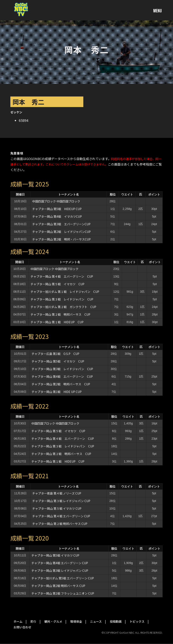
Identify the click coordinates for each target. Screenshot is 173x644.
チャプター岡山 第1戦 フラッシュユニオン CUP (63, 593)
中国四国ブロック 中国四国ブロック (56, 201)
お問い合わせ (22, 627)
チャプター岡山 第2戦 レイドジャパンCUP (61, 232)
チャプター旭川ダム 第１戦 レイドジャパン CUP (65, 292)
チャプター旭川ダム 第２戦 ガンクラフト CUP (63, 307)
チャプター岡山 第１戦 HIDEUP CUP (57, 322)
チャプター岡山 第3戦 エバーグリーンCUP (61, 224)
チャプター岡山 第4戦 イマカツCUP (57, 216)
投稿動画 (116, 621)
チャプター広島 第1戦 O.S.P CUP (55, 354)
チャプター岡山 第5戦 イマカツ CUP (58, 361)
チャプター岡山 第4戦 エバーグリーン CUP (62, 376)
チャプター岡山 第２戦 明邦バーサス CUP (60, 314)
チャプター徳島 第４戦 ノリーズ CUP (57, 493)
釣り (33, 621)
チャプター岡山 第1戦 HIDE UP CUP (57, 392)
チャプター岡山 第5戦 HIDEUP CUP (57, 209)
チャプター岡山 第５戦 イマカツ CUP (57, 284)
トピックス (137, 621)
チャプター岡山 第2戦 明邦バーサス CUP (61, 384)
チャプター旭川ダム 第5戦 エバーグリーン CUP (63, 578)
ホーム (18, 621)
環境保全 (76, 621)
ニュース (96, 621)
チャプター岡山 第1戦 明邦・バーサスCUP (61, 239)
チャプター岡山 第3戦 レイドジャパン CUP (62, 369)
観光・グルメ (53, 621)
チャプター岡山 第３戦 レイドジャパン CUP (62, 299)
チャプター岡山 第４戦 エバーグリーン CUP (62, 276)
